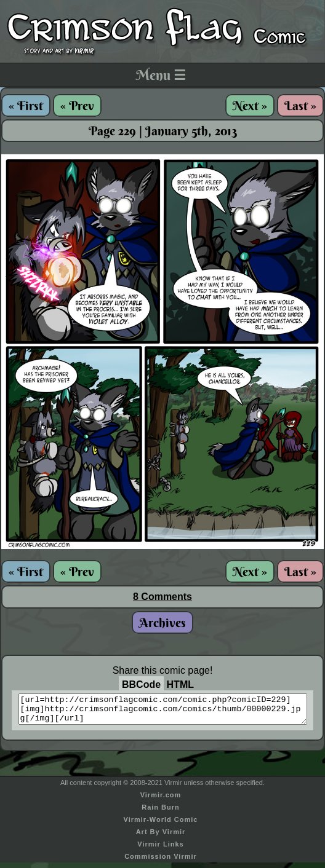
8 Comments (162, 597)
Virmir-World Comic (161, 825)
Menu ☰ (161, 75)
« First (26, 105)
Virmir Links (160, 850)
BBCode (141, 685)
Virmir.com (161, 800)
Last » (300, 105)
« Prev (77, 105)
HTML (180, 685)
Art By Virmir (161, 837)
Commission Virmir (161, 862)
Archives (162, 622)
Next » (250, 105)
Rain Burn (161, 813)
